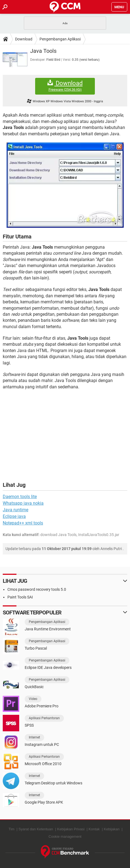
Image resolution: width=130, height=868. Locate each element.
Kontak (94, 829)
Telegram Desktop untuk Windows (53, 783)
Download (24, 39)
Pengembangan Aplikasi (60, 39)
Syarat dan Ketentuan (36, 829)
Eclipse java (14, 516)
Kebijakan (112, 829)
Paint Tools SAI (20, 597)
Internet (34, 737)
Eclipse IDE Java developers (48, 668)
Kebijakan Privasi (71, 829)
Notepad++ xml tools (23, 523)
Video (33, 699)
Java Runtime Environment (48, 629)
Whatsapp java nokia (23, 503)
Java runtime (15, 510)
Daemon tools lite (20, 497)
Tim (11, 829)
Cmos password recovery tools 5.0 (37, 589)
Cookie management (65, 837)
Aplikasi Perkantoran (44, 718)
